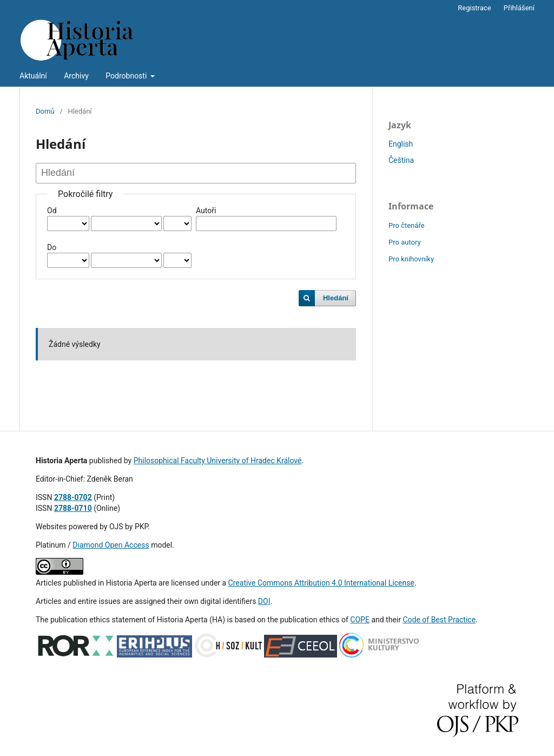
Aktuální (33, 76)
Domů (45, 111)
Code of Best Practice (439, 620)
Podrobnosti (127, 76)
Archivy (76, 76)
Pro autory (405, 242)
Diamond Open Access (111, 545)
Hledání (336, 298)
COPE (360, 620)
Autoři (206, 211)
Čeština (401, 160)
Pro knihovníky (411, 259)
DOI (264, 601)
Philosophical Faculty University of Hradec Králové (218, 461)
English (401, 144)
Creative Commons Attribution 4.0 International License (321, 583)
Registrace (474, 8)
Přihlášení (519, 8)
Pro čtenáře (407, 225)
